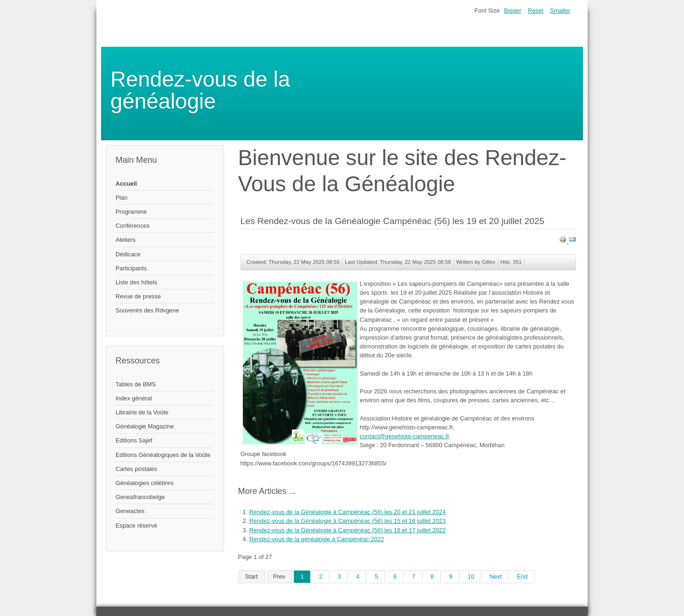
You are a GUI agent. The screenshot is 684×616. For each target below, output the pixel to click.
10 (471, 576)
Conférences (133, 226)
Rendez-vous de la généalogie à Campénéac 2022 (317, 539)
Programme (131, 212)
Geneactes (130, 511)
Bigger (513, 11)
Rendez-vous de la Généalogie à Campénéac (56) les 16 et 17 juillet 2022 (348, 530)
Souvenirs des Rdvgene (147, 310)
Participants (131, 268)
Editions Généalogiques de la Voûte (163, 455)
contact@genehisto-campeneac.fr (404, 436)
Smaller (560, 11)
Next (495, 576)
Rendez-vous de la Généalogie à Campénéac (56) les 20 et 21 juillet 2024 (348, 512)
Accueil (126, 184)
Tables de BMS (136, 384)
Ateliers (126, 240)
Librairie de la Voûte (142, 412)
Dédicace (128, 254)
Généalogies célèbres (145, 483)
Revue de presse (138, 296)
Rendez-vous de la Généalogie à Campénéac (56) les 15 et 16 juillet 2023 (348, 521)
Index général (134, 398)
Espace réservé (136, 525)
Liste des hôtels (136, 282)
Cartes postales (136, 469)
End (522, 576)
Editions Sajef (134, 440)
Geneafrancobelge (140, 497)
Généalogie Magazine (145, 426)
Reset (535, 11)
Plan (122, 198)
